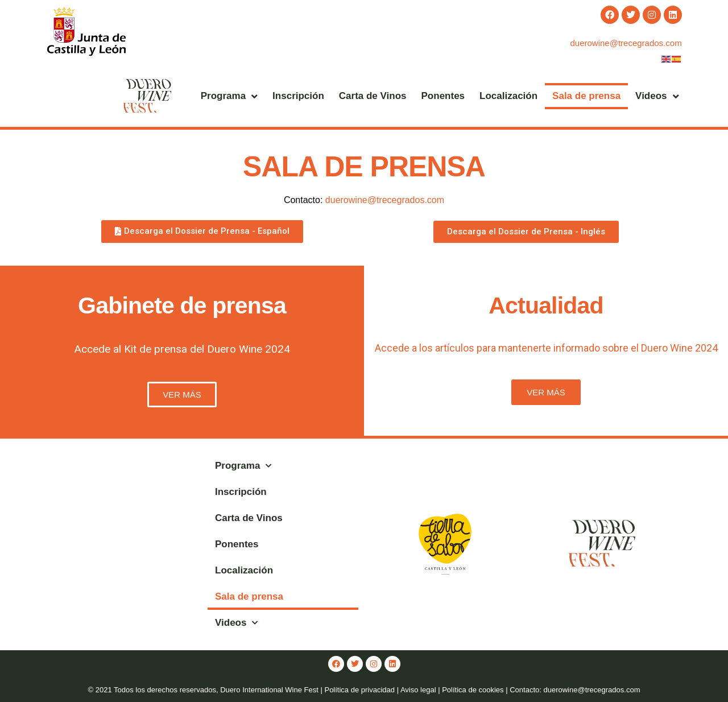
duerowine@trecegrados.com (626, 43)
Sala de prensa (586, 96)
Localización (508, 96)
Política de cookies (473, 690)
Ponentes (443, 96)
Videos (657, 96)
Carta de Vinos (373, 96)
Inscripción (298, 96)
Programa (229, 96)
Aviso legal (418, 690)
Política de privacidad (359, 690)
